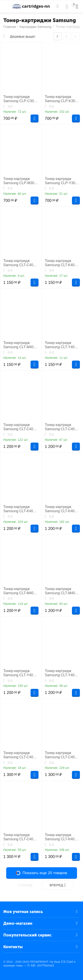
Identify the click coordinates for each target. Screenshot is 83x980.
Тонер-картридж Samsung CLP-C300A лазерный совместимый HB (21, 99)
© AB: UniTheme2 (41, 965)
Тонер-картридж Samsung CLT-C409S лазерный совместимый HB (20, 755)
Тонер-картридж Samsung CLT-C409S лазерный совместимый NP (20, 263)
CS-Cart (67, 962)
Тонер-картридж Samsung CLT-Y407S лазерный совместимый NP (62, 673)
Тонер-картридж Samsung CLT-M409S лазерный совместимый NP (21, 345)
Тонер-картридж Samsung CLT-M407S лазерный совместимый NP (62, 591)
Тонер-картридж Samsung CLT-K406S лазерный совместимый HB (62, 837)
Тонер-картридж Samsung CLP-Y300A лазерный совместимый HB (62, 181)
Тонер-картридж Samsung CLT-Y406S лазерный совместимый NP (20, 673)
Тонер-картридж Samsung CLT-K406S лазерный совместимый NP (20, 509)
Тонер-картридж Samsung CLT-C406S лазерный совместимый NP (20, 427)
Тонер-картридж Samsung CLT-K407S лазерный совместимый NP (62, 509)
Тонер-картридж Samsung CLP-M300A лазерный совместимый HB (21, 181)
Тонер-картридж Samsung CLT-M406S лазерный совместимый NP (21, 591)
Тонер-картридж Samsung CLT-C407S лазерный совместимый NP (62, 427)
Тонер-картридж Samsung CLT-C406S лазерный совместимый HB (62, 755)
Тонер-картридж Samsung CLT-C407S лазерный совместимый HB (20, 837)
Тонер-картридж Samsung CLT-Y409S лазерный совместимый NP (62, 345)
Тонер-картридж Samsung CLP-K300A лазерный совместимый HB (62, 99)
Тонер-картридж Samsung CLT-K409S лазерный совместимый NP (62, 263)
